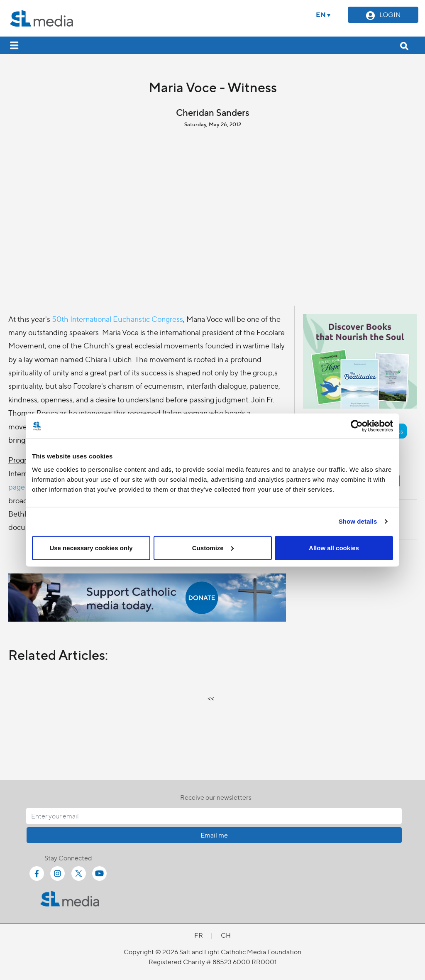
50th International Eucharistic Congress (117, 319)
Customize (213, 548)
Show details (358, 521)
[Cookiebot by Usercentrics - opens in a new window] (357, 426)
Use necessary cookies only (91, 548)
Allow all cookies (334, 548)
